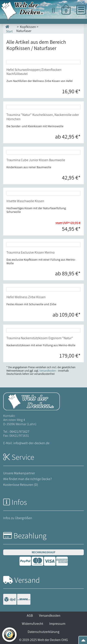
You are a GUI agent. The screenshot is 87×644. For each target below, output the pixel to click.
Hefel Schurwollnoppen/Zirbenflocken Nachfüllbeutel (34, 72)
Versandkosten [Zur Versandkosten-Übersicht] (48, 371)
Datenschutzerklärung (43, 632)
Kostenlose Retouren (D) (21, 485)
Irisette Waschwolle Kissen (25, 201)
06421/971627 (19, 432)
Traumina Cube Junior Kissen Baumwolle (36, 160)
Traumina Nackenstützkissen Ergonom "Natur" (40, 338)
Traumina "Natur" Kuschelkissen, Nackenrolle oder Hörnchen (43, 117)
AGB (30, 616)
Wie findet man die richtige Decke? (28, 479)
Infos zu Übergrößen (18, 518)
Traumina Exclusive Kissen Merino (31, 252)
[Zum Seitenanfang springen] (83, 642)
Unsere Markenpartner (19, 473)
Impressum (57, 624)
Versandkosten (50, 616)
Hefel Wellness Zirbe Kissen (26, 297)
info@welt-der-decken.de (31, 443)
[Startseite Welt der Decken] (31, 401)
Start (9, 29)
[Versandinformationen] (17, 600)
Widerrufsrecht (32, 624)
